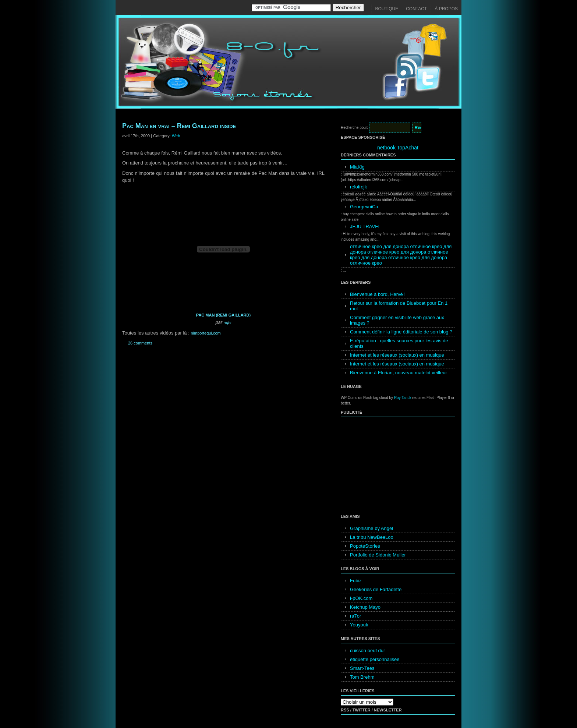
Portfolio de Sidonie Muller (378, 555)
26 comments (140, 343)
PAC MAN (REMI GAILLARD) (223, 315)
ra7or (355, 616)
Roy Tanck (403, 398)
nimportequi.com (206, 333)
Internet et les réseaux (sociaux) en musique (397, 355)
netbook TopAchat (398, 148)
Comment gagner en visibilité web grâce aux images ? (397, 320)
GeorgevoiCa (364, 207)
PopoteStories (365, 546)
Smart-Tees (362, 668)
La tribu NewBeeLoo (372, 537)
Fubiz (356, 581)
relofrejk (358, 187)
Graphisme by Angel (371, 528)
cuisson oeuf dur (367, 651)
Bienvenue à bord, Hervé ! (378, 294)
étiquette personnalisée (375, 659)
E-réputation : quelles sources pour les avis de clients (399, 343)
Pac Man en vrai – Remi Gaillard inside (179, 126)
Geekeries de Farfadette (376, 589)
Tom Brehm (362, 677)
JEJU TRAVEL (365, 227)
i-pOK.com (361, 598)
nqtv (228, 322)
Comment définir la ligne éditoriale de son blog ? (401, 332)
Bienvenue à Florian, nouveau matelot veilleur (399, 373)
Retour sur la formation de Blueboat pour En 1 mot (399, 306)
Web (176, 136)
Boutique (387, 9)
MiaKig (357, 167)
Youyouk (359, 625)
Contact (416, 9)
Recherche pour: (354, 128)
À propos (446, 9)
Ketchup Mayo (365, 607)
